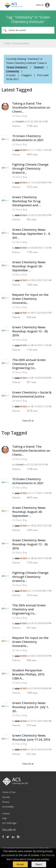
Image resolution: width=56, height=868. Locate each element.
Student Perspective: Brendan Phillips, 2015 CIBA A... (28, 674)
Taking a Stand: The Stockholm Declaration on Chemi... (31, 107)
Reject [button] (39, 864)
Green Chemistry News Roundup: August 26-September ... (29, 266)
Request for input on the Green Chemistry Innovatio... (30, 299)
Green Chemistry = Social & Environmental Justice (32, 394)
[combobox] (28, 30)
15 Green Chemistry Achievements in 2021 (28, 138)
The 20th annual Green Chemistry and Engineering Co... (29, 364)
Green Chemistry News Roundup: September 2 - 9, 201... (31, 234)
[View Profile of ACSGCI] (24, 150)
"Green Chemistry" (17, 67)
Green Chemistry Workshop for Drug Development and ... (27, 201)
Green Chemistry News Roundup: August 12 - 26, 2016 (30, 331)
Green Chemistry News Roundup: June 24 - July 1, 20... (30, 707)
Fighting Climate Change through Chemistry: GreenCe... (30, 168)
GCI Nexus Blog (20, 116)
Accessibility (8, 807)
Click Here (46, 855)
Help (4, 818)
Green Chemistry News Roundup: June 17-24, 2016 (31, 737)
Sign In (40, 5)
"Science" (39, 67)
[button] (20, 864)
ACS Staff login (9, 823)
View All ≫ (28, 421)
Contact (6, 813)
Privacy (6, 802)
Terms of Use (9, 792)
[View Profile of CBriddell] (19, 121)
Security (6, 797)
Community (13, 71)
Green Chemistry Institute (17, 43)
